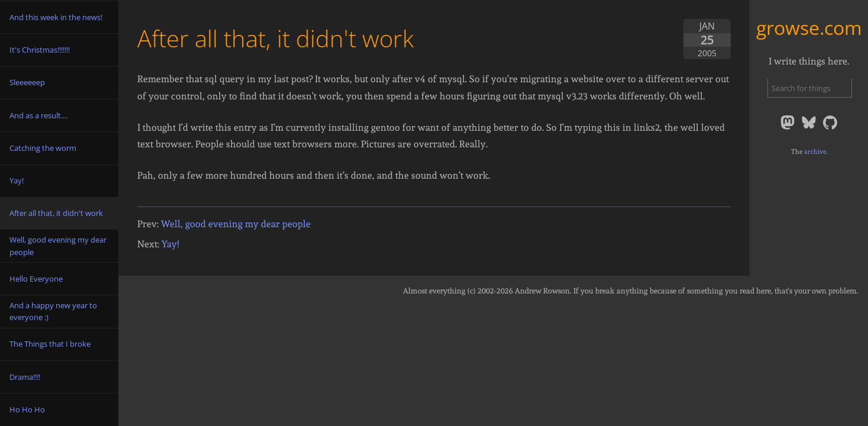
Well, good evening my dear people (236, 224)
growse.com (809, 28)
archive (815, 151)
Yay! (170, 244)
